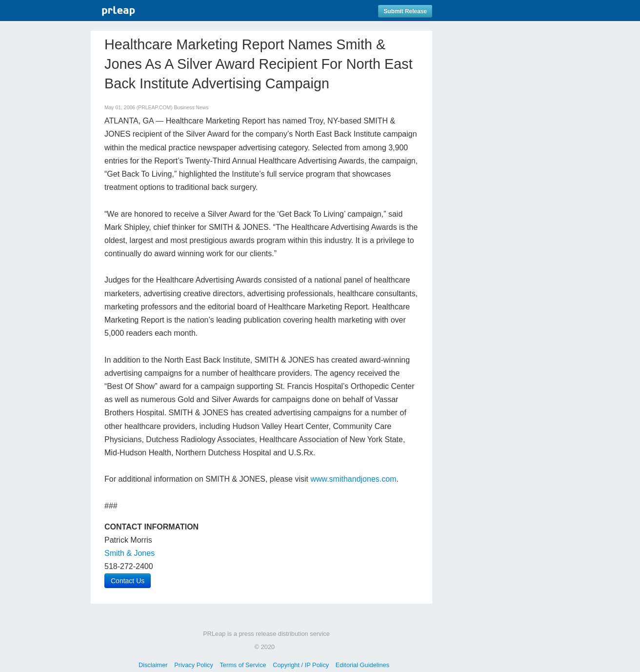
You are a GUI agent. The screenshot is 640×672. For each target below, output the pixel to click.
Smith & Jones (130, 553)
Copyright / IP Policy (301, 665)
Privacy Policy (194, 665)
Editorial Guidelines (362, 665)
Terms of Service (243, 665)
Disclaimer (153, 665)
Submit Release (405, 11)
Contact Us (128, 581)
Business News (191, 108)
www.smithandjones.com (353, 479)
